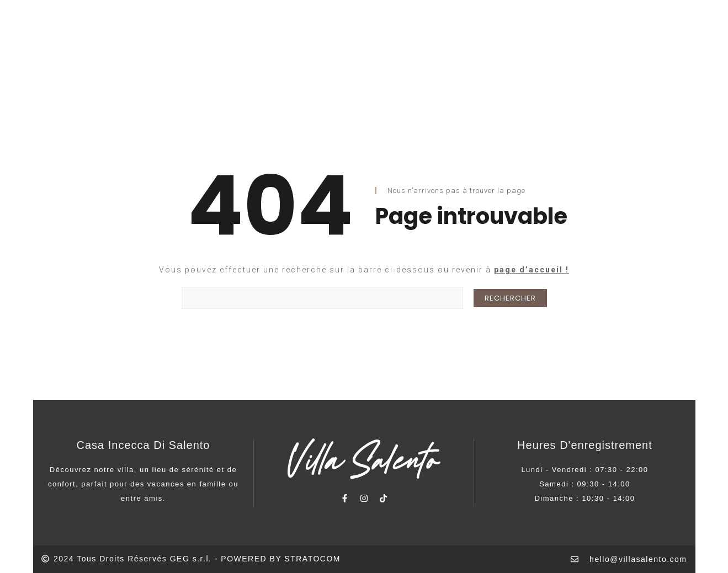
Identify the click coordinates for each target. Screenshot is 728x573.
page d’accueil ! (532, 270)
